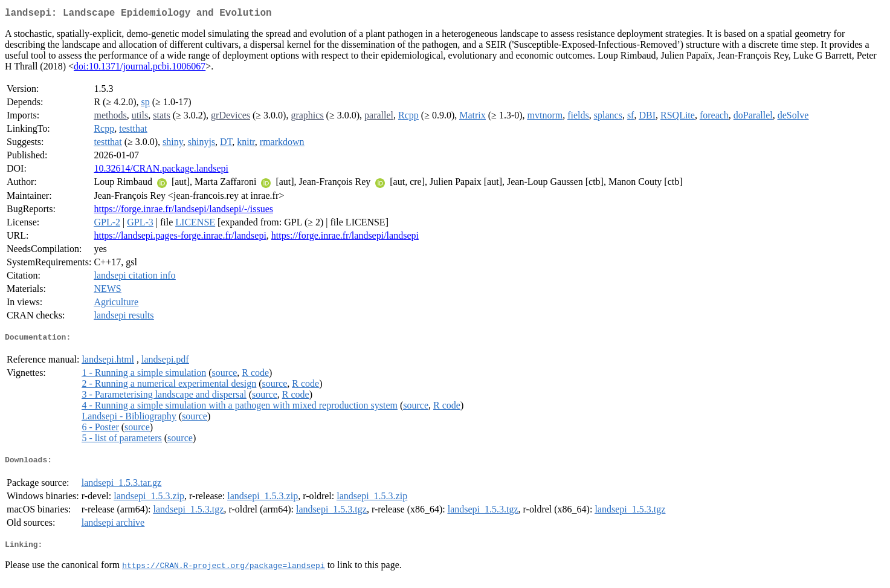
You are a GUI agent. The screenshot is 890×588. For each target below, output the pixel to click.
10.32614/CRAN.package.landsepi (161, 171)
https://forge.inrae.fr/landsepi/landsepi (345, 238)
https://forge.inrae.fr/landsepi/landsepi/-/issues (183, 211)
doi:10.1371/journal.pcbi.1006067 (140, 69)
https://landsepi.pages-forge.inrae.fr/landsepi (180, 238)
